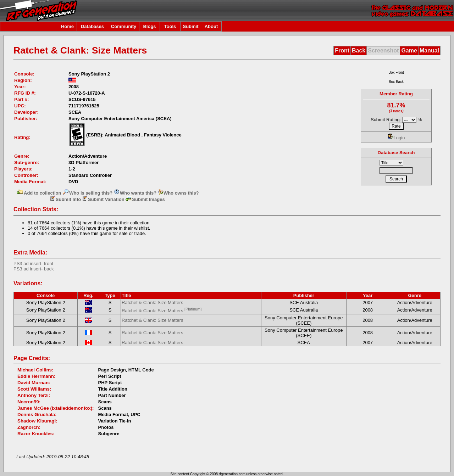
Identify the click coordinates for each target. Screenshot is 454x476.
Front (342, 51)
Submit (190, 26)
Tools (170, 26)
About (211, 26)
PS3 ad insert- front (33, 264)
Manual (429, 51)
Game (409, 51)
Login (396, 138)
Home (67, 26)
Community (124, 26)
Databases (92, 26)
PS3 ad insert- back (34, 269)
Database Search (396, 153)
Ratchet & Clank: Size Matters (152, 303)
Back (359, 51)
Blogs (149, 26)
